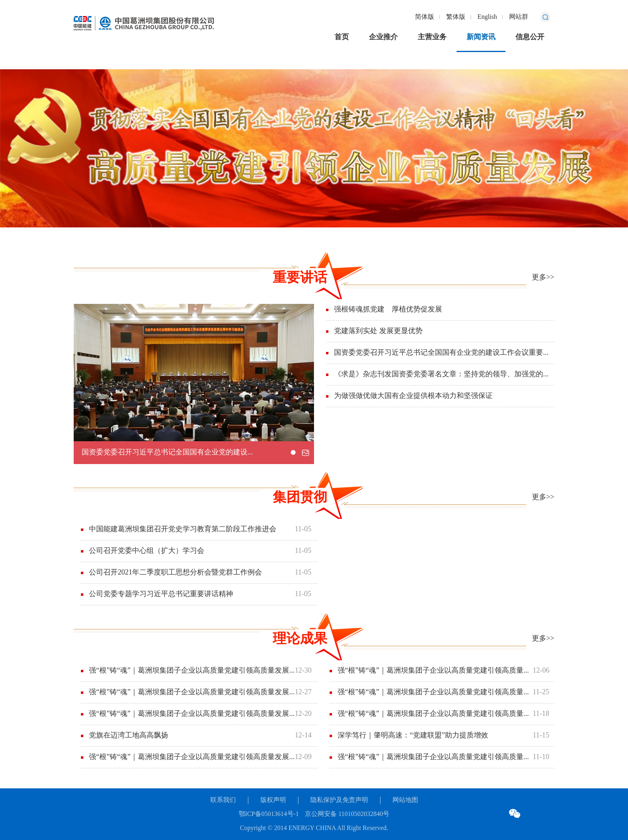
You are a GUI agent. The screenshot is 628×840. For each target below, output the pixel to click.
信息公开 (530, 37)
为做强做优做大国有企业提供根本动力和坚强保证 (413, 396)
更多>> (543, 277)
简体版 (425, 17)
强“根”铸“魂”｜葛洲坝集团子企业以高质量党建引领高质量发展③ (435, 692)
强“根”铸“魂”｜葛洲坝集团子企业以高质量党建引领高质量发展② (435, 714)
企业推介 (383, 37)
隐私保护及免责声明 (339, 800)
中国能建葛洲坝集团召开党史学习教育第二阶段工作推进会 (183, 529)
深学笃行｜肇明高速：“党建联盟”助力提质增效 (413, 736)
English (487, 17)
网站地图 (405, 800)
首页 (342, 37)
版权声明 (273, 800)
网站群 (519, 17)
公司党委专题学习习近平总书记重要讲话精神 (161, 594)
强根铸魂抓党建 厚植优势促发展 (388, 309)
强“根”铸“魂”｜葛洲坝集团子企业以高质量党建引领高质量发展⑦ (192, 692)
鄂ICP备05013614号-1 (269, 814)
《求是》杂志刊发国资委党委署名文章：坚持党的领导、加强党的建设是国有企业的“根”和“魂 (444, 374)
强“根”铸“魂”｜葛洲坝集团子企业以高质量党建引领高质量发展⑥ (192, 714)
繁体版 (456, 17)
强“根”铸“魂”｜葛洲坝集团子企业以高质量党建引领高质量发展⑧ (192, 671)
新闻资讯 (481, 37)
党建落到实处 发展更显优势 (378, 331)
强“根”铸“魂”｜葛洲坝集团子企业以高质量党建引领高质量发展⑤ (192, 757)
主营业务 (432, 37)
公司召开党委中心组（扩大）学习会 (147, 551)
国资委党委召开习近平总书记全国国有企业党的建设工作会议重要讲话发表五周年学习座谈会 (229, 452)
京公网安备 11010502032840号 (347, 814)
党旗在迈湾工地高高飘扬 (129, 736)
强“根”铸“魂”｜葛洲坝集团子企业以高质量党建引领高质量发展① (435, 757)
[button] (293, 452)
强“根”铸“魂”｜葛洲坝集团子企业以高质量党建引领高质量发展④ (435, 671)
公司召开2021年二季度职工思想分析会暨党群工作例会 (175, 573)
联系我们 (223, 800)
